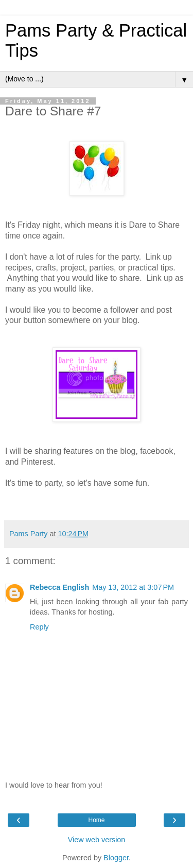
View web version (97, 840)
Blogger (116, 858)
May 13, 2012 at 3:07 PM (133, 587)
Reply (39, 627)
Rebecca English (59, 587)
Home (96, 820)
